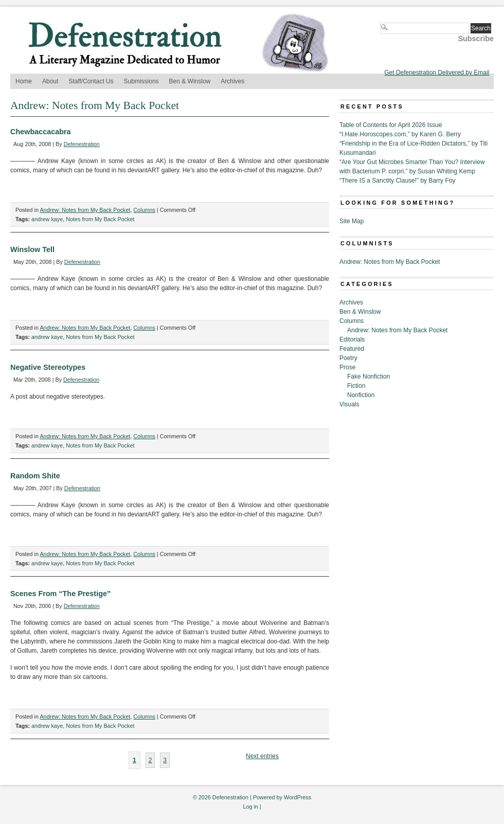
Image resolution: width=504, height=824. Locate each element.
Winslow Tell (32, 249)
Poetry (348, 358)
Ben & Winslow (190, 81)
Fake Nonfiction (368, 377)
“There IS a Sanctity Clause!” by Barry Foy (397, 181)
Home (24, 81)
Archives (232, 81)
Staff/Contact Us (91, 81)
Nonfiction (361, 395)
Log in (250, 807)
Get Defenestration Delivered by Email (437, 73)
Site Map (352, 221)
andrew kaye (47, 219)
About (50, 81)
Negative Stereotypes (48, 367)
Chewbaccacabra (41, 132)
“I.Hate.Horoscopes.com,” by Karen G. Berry (400, 134)
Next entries (262, 756)
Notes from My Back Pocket (100, 219)
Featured (352, 349)
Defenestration (82, 144)
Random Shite (35, 476)
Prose (347, 367)
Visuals (349, 404)
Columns (144, 210)
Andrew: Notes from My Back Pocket (85, 210)
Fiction (356, 386)
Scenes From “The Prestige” (60, 594)
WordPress (298, 797)
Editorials (352, 339)
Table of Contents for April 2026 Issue (391, 125)
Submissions (141, 81)
